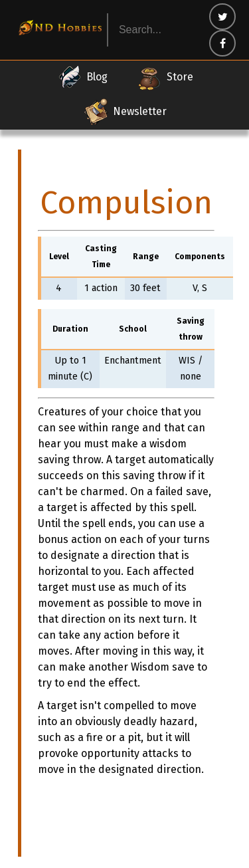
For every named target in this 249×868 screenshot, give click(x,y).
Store (165, 77)
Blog (82, 77)
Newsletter (125, 112)
